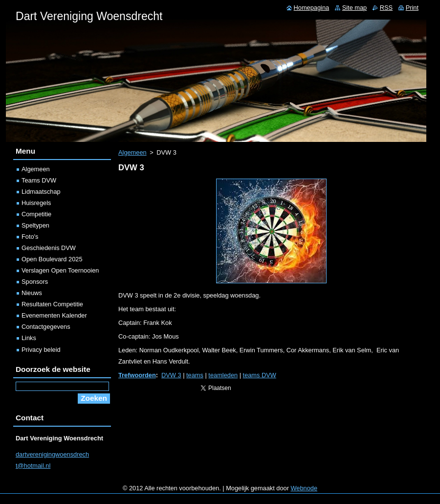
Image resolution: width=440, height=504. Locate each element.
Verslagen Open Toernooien (60, 270)
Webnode (304, 488)
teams (195, 375)
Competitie (36, 214)
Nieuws (32, 293)
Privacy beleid (41, 350)
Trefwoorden (137, 375)
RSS (386, 8)
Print (412, 8)
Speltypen (35, 225)
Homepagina (312, 8)
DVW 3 (171, 375)
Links (29, 338)
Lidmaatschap (41, 192)
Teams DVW (39, 180)
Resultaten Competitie (52, 304)
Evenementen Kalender (54, 315)
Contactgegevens (46, 327)
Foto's (30, 237)
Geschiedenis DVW (49, 248)
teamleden (223, 375)
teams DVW (260, 375)
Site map (355, 8)
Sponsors (35, 282)
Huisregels (36, 203)
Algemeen (132, 152)
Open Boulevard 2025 (52, 259)
